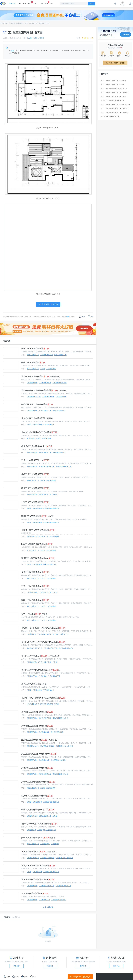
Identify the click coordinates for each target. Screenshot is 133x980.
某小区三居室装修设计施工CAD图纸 (113, 81)
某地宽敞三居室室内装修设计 (37, 726)
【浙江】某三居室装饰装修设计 (38, 530)
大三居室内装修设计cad (35, 894)
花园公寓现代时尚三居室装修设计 (39, 824)
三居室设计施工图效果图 (64, 746)
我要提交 (50, 966)
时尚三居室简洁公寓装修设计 (37, 544)
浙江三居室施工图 (42, 536)
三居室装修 (55, 844)
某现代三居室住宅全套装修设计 (38, 782)
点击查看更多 (48, 907)
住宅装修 (19, 23)
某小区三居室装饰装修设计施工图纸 (113, 96)
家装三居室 (47, 662)
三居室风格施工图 (47, 355)
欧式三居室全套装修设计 (35, 488)
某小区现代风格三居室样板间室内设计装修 (43, 642)
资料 (19, 4)
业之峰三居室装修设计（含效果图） (40, 740)
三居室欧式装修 (32, 453)
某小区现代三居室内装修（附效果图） (41, 376)
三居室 (26, 23)
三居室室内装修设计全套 (35, 460)
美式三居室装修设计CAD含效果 (38, 838)
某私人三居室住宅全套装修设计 (38, 866)
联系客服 (83, 966)
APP (52, 4)
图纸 (12, 51)
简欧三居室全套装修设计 (35, 600)
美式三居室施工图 (33, 369)
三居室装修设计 (49, 425)
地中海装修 (30, 439)
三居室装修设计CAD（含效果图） (39, 852)
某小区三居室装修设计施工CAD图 (112, 85)
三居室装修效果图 (45, 383)
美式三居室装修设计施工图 (110, 116)
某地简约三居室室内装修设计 (37, 768)
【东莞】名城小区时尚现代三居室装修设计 (43, 698)
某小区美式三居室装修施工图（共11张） (114, 112)
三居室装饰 (30, 536)
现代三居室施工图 (59, 411)
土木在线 (12, 4)
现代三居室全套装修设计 (35, 572)
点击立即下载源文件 (80, 977)
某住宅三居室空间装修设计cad (38, 558)
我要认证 (116, 966)
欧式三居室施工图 (45, 453)
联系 (68, 317)
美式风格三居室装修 (33, 363)
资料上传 (17, 966)
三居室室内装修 (32, 383)
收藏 (82, 316)
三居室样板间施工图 (34, 397)
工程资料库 (4, 23)
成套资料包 (44, 3)
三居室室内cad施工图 (58, 760)
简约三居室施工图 (33, 355)
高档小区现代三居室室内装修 (37, 404)
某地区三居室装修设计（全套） (38, 516)
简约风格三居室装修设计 (35, 349)
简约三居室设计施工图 (60, 718)
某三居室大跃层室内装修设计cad (39, 754)
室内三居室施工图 (57, 732)
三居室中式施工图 (45, 592)
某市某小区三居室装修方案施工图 (112, 100)
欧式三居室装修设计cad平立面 (38, 810)
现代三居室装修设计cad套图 (34, 684)
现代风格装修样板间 (66, 648)
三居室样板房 (31, 634)
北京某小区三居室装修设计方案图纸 (37, 418)
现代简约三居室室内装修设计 (37, 712)
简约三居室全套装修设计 (35, 474)
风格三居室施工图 (60, 355)
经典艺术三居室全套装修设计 (37, 796)
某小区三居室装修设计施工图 (39, 23)
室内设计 (12, 23)
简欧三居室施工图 (33, 606)
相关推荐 (7, 341)
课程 (30, 3)
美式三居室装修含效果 (34, 614)
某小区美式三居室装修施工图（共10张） (114, 108)
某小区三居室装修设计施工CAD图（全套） (115, 104)
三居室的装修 (51, 369)
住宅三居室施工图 (49, 564)
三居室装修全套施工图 (63, 467)
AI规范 (36, 4)
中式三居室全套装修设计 (35, 586)
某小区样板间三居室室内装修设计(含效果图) (44, 390)
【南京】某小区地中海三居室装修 (39, 432)
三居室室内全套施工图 (47, 467)
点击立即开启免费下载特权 (115, 63)
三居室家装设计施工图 (34, 662)
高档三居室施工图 (45, 411)
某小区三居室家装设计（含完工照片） (41, 656)
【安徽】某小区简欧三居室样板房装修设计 (43, 628)
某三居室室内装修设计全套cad (38, 880)
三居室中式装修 (32, 592)
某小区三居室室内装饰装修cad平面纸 (41, 670)
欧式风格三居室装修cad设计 (37, 446)
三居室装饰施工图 (54, 676)
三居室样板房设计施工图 (46, 634)
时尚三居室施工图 (33, 550)
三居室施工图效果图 (60, 383)
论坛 (24, 4)
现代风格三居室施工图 (34, 648)
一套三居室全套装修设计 (35, 502)
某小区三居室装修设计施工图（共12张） (114, 92)
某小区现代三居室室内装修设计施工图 (113, 88)
